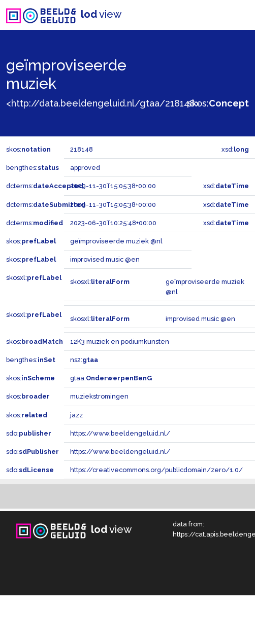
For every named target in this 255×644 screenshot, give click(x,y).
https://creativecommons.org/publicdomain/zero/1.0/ (156, 470)
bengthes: (33, 168)
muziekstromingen (99, 396)
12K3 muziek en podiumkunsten (120, 342)
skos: (218, 103)
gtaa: (111, 378)
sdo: (29, 433)
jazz (76, 415)
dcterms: (45, 186)
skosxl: (34, 278)
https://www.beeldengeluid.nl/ (120, 433)
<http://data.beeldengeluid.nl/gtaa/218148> (103, 103)
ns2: (84, 360)
